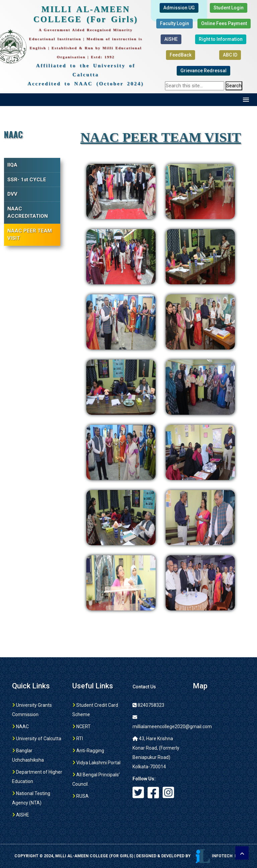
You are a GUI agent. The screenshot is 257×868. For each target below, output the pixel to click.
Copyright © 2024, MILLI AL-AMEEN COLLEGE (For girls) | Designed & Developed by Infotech (128, 856)
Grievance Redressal (203, 71)
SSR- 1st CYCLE (27, 180)
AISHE (171, 39)
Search (234, 86)
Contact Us (144, 687)
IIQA (12, 165)
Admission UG (179, 8)
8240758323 (148, 705)
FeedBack (181, 55)
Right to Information (221, 39)
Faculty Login (175, 23)
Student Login (229, 8)
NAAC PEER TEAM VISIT (30, 235)
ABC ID (230, 55)
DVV (12, 194)
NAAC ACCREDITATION (28, 213)
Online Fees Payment (224, 23)
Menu (246, 100)
